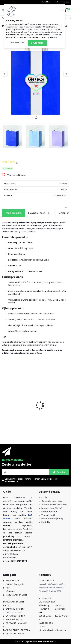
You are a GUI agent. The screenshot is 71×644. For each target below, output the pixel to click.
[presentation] (5, 74)
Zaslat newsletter (17, 464)
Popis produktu (13, 213)
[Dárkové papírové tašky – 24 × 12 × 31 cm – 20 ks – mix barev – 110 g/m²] (35, 74)
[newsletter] (59, 472)
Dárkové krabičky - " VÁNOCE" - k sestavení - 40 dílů (17, 415)
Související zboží (40, 213)
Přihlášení (48, 2)
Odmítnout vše (17, 43)
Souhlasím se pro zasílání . (31, 480)
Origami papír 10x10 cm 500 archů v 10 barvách (51, 406)
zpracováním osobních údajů (32, 479)
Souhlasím (37, 43)
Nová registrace (63, 2)
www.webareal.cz (47, 641)
